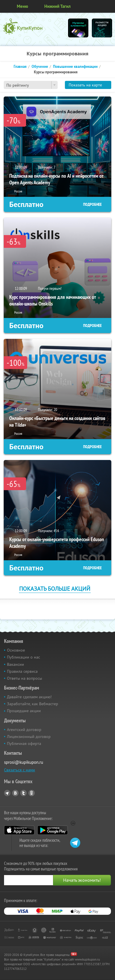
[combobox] (31, 85)
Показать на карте (85, 85)
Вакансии (15, 664)
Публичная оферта (24, 743)
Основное (16, 650)
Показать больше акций (55, 589)
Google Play (53, 830)
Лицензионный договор (29, 737)
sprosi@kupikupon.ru (24, 762)
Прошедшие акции (24, 711)
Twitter (23, 793)
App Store (19, 830)
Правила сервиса (22, 671)
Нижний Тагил (58, 6)
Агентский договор (24, 730)
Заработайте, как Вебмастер (33, 704)
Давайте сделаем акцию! (29, 697)
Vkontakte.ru (15, 793)
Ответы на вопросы (24, 678)
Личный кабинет (109, 6)
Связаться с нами (20, 770)
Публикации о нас (23, 657)
